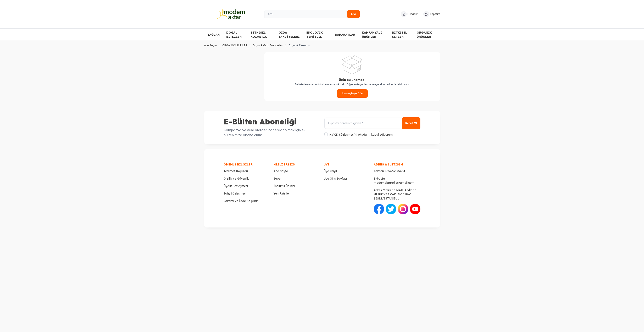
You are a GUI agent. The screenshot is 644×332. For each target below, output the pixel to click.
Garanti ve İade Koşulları (241, 201)
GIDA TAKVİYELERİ (289, 35)
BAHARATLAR (345, 35)
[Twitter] (391, 209)
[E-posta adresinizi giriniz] (372, 123)
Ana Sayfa (211, 45)
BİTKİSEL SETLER (400, 35)
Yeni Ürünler (282, 193)
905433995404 (395, 171)
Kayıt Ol (411, 123)
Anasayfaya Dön (352, 93)
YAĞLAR (214, 35)
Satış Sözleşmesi (235, 193)
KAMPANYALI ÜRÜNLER (372, 35)
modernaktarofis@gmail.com (394, 183)
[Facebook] (379, 209)
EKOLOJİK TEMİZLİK (315, 35)
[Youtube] (415, 209)
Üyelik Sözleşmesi (236, 186)
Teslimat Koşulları (236, 171)
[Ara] (312, 14)
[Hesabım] (410, 14)
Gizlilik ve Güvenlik (236, 179)
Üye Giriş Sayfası (335, 179)
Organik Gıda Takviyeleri (268, 45)
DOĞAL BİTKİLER (234, 35)
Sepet (278, 179)
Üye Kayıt (330, 171)
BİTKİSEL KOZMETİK (259, 35)
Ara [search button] (353, 14)
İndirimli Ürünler (284, 186)
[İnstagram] (403, 209)
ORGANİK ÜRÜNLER (424, 35)
